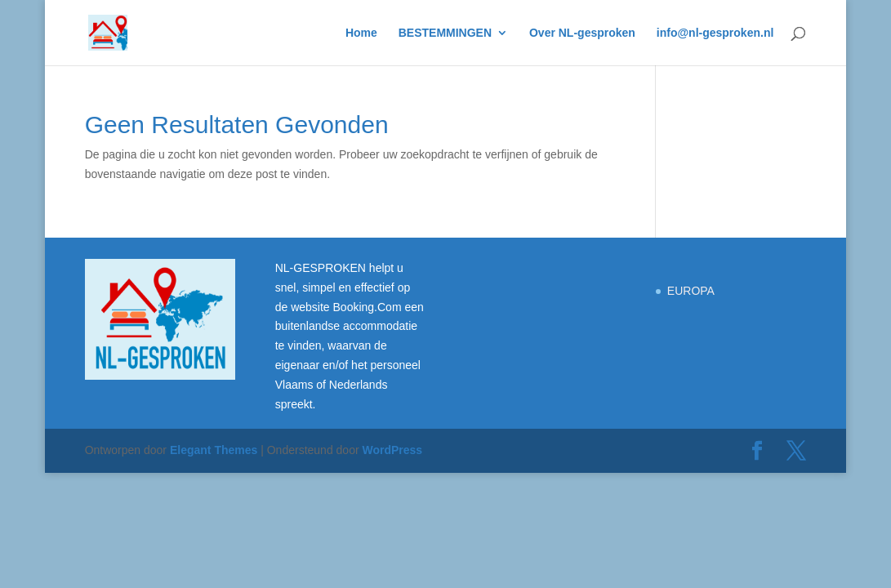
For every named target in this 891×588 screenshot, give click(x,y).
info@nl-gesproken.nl (715, 33)
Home (361, 33)
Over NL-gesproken (582, 33)
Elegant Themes (214, 450)
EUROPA (691, 291)
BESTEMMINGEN (445, 33)
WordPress (392, 450)
